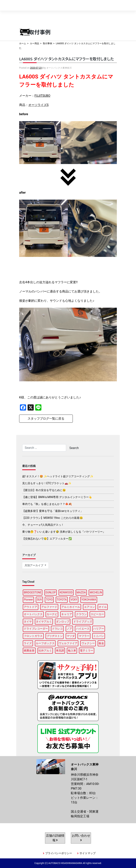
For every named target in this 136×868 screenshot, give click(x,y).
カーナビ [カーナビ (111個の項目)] (52, 614)
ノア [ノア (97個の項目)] (69, 629)
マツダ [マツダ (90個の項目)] (71, 636)
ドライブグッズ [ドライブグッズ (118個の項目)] (83, 621)
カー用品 (34, 43)
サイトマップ (88, 853)
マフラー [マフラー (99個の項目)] (84, 636)
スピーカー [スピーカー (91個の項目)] (97, 614)
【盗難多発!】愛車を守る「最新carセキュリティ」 (53, 511)
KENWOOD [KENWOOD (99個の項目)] (66, 592)
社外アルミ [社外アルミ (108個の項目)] (45, 651)
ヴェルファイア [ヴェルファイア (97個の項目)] (68, 643)
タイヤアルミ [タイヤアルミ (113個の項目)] (44, 621)
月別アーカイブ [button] (34, 565)
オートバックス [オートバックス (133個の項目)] (33, 614)
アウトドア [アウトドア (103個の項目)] (30, 607)
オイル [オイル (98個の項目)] (103, 607)
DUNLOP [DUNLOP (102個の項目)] (51, 592)
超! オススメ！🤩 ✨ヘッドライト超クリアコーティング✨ (58, 476)
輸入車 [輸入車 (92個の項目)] (72, 651)
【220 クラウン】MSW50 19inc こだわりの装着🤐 (52, 518)
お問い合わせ (81, 838)
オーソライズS (39, 105)
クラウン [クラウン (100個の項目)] (81, 614)
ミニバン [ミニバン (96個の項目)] (99, 636)
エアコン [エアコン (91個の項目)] (89, 607)
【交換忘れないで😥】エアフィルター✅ (47, 539)
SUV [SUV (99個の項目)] (39, 600)
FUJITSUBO (42, 96)
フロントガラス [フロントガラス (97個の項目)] (33, 636)
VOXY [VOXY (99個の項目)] (74, 600)
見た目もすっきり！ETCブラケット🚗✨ (47, 483)
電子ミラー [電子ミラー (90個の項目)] (87, 651)
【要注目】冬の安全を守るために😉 (44, 490)
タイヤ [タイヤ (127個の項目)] (28, 621)
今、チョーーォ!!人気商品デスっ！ (43, 525)
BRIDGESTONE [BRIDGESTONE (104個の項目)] (33, 592)
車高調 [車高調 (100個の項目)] (60, 651)
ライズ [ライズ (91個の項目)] (28, 643)
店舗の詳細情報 (55, 838)
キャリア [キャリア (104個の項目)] (67, 614)
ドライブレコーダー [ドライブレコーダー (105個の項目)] (36, 629)
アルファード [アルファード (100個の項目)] (49, 607)
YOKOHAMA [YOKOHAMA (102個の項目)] (89, 600)
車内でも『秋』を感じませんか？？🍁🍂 (47, 504)
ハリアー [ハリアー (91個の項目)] (99, 629)
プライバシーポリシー (59, 853)
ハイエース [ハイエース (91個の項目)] (83, 629)
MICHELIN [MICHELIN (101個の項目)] (96, 592)
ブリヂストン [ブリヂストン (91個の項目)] (55, 636)
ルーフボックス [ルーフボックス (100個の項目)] (45, 643)
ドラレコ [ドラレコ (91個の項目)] (57, 629)
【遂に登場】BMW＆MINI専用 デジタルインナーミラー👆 (57, 497)
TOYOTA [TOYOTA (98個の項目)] (62, 600)
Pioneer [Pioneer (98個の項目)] (28, 600)
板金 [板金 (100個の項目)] (101, 643)
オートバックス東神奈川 (38, 5)
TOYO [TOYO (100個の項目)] (49, 600)
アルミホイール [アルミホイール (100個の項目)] (71, 607)
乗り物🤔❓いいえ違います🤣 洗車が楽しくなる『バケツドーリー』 (64, 532)
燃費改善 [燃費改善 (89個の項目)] (29, 651)
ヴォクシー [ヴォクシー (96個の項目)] (88, 643)
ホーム (23, 43)
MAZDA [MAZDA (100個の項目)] (81, 592)
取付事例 (48, 43)
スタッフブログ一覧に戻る (46, 419)
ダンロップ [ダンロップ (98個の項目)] (63, 621)
